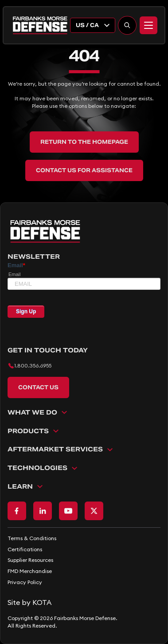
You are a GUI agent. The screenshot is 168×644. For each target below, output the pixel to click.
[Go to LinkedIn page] (43, 511)
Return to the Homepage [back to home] (84, 142)
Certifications (25, 549)
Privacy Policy (25, 582)
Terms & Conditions (32, 538)
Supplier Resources (30, 560)
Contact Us (38, 387)
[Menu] (148, 25)
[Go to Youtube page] (68, 511)
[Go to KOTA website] (84, 602)
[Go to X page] (94, 511)
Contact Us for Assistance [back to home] (84, 170)
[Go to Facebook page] (17, 511)
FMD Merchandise (30, 571)
